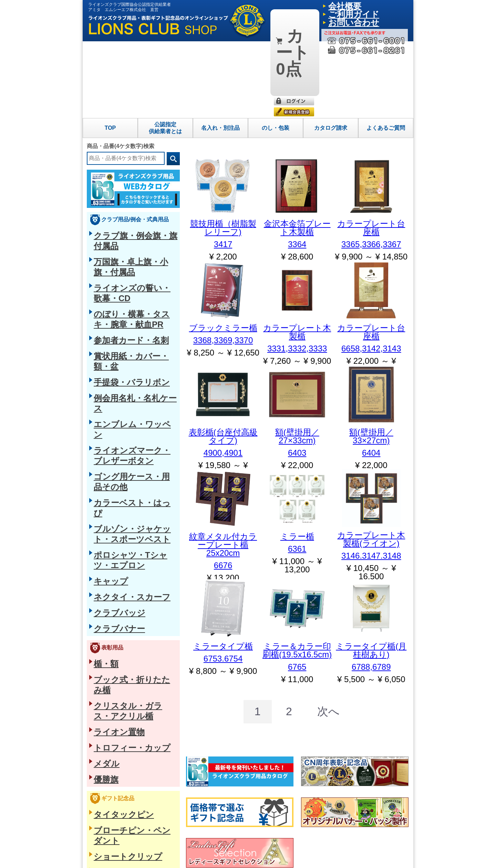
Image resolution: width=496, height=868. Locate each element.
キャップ (103, 324)
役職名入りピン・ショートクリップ (132, 536)
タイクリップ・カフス (118, 547)
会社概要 (335, 5)
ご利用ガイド (361, 5)
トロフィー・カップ (115, 436)
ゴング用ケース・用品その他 (125, 272)
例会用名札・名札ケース (120, 237)
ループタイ (106, 559)
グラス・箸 (106, 686)
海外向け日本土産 (113, 697)
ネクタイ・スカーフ (115, 336)
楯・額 (101, 390)
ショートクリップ (113, 512)
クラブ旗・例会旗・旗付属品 (125, 157)
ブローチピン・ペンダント (123, 501)
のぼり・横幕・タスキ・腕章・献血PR (136, 191)
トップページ (286, 815)
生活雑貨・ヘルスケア (118, 651)
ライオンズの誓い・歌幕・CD (126, 180)
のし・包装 (276, 51)
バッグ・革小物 (111, 582)
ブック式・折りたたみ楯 (120, 401)
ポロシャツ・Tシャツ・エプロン (129, 313)
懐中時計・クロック (115, 616)
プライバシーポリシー (169, 857)
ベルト (101, 570)
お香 (99, 674)
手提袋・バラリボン (115, 226)
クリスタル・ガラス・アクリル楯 (130, 413)
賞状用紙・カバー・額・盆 (123, 214)
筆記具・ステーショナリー (123, 593)
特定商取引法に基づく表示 (116, 857)
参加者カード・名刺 (115, 203)
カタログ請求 (331, 51)
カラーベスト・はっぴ (118, 284)
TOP (110, 51)
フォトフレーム (111, 605)
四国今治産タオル (113, 663)
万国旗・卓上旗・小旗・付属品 (127, 168)
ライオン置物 (108, 424)
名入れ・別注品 (220, 51)
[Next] (314, 630)
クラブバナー (108, 359)
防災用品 (103, 639)
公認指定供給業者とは (165, 51)
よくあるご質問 (386, 51)
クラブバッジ (108, 347)
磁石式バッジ (108, 524)
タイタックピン (111, 489)
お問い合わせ (392, 5)
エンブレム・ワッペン (118, 249)
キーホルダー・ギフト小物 (123, 628)
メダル (101, 447)
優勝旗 (101, 459)
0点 (290, 10)
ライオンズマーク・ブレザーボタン (132, 261)
